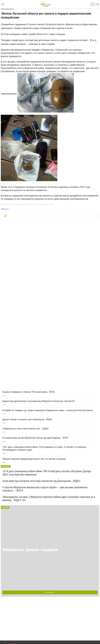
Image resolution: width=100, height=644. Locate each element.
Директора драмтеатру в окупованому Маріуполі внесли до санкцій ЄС (39, 401)
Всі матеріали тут (50, 592)
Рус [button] (93, 4)
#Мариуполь (5, 209)
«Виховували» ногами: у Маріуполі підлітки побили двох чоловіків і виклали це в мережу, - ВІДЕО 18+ (49, 499)
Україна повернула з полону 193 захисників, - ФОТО (29, 392)
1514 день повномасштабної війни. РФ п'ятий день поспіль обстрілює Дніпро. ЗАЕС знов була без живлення (47, 473)
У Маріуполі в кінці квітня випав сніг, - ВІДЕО (25, 429)
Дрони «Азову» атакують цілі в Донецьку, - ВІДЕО (27, 419)
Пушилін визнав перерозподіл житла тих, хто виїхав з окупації (34, 459)
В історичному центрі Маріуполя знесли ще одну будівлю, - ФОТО (35, 438)
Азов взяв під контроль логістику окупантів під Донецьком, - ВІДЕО (41, 481)
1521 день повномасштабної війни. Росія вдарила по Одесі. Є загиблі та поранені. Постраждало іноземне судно (45, 448)
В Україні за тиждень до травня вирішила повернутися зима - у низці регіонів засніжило (48, 410)
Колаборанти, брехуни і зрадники (30, 550)
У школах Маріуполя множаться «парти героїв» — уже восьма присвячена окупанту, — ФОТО (45, 489)
